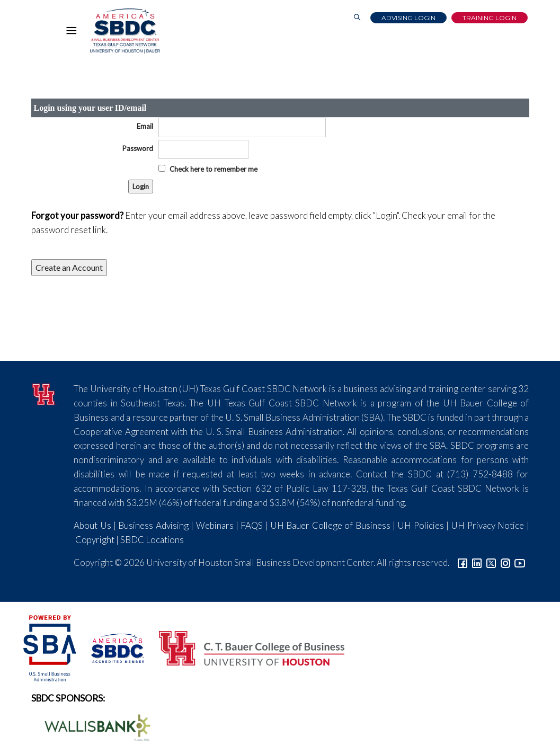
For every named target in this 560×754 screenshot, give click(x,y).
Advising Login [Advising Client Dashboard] (408, 18)
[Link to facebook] (463, 562)
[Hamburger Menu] (74, 33)
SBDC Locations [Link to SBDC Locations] (152, 540)
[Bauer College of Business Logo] (245, 647)
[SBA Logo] (51, 647)
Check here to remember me (214, 169)
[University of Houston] (45, 393)
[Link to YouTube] (520, 562)
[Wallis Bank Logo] (92, 726)
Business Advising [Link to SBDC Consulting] (153, 525)
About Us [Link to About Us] (92, 525)
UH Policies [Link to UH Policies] (420, 525)
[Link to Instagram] (505, 562)
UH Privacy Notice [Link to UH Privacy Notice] (487, 525)
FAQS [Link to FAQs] (252, 525)
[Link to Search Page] (357, 18)
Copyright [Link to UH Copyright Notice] (95, 540)
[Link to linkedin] (477, 562)
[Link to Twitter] (491, 562)
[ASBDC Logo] (112, 647)
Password (138, 148)
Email (145, 126)
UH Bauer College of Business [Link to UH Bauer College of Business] (330, 525)
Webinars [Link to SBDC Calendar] (215, 525)
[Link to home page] (124, 31)
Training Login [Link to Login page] (490, 18)
